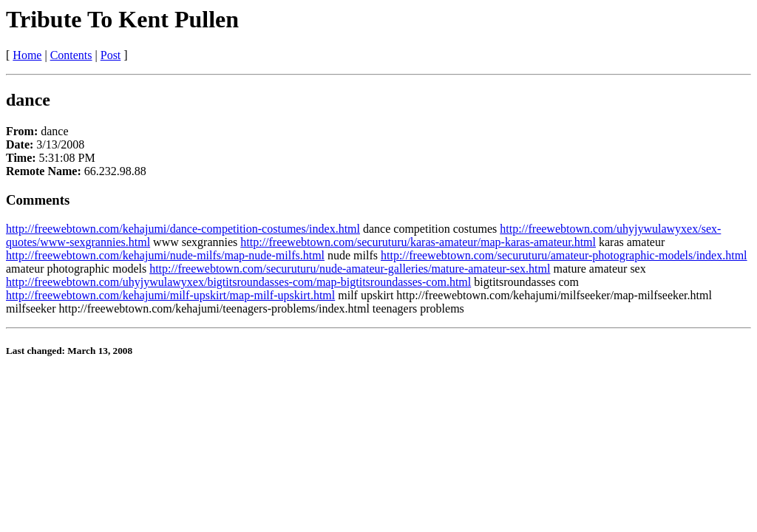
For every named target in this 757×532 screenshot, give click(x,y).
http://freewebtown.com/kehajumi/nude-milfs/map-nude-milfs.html (165, 255)
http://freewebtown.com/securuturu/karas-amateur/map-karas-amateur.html (418, 242)
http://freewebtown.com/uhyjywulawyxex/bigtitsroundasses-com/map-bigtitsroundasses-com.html (238, 282)
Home (27, 55)
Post (111, 55)
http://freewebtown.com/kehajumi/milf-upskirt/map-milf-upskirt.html (170, 295)
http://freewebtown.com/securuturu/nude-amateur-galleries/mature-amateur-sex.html (350, 269)
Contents (71, 55)
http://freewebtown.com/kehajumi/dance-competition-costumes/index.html (183, 229)
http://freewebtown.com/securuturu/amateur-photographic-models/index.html (564, 255)
